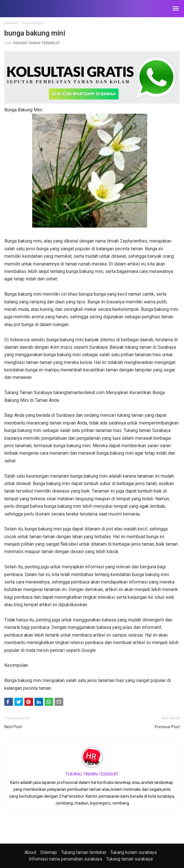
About (30, 852)
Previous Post (167, 727)
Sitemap (49, 852)
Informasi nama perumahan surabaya (65, 859)
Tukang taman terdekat (84, 852)
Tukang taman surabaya (129, 859)
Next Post (13, 727)
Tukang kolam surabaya (133, 852)
